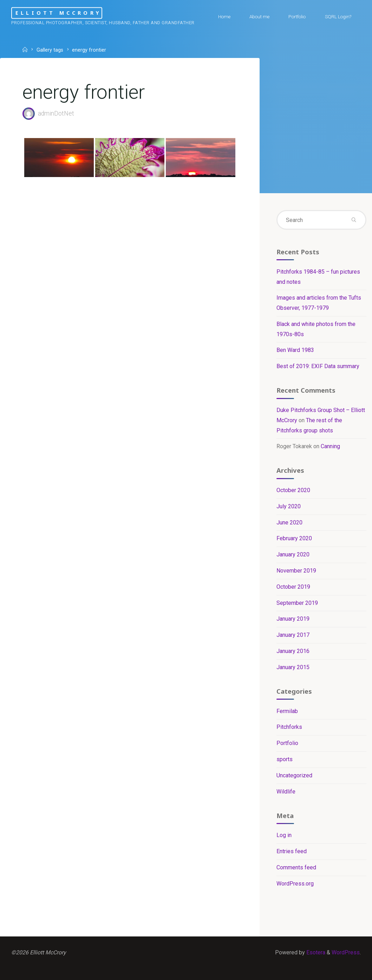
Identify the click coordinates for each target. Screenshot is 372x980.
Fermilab (287, 711)
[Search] (354, 220)
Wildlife (286, 792)
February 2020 (294, 538)
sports (285, 759)
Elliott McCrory (58, 13)
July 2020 (289, 506)
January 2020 (293, 554)
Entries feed (292, 851)
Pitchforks (289, 727)
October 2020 (293, 490)
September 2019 (297, 603)
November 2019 (296, 571)
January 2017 (293, 635)
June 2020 (289, 522)
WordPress (346, 952)
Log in (284, 835)
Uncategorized (294, 775)
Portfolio (287, 743)
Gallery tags (50, 50)
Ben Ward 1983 (295, 350)
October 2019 (293, 587)
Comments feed (296, 867)
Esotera (315, 952)
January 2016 (293, 651)
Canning (330, 446)
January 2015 (293, 667)
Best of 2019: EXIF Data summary (318, 366)
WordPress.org (295, 884)
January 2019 (293, 619)
